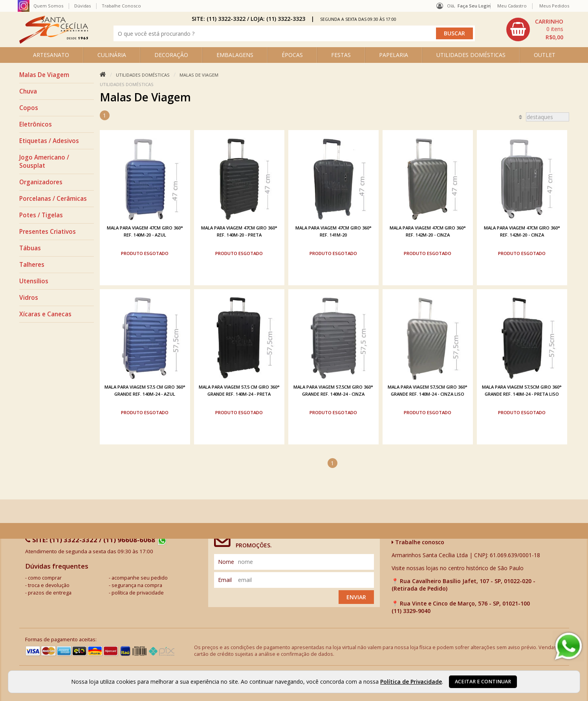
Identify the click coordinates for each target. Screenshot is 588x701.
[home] (54, 41)
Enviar (356, 596)
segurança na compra (137, 584)
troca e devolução (49, 584)
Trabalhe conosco (418, 541)
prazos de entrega (50, 592)
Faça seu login (474, 6)
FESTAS (341, 55)
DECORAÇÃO (171, 55)
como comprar (45, 577)
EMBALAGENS (235, 55)
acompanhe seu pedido (140, 577)
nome (226, 561)
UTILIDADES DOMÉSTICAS (471, 55)
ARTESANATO (51, 55)
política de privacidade (138, 592)
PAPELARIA (394, 55)
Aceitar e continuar (483, 682)
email (225, 579)
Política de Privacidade (411, 682)
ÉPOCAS (292, 55)
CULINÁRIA (112, 55)
